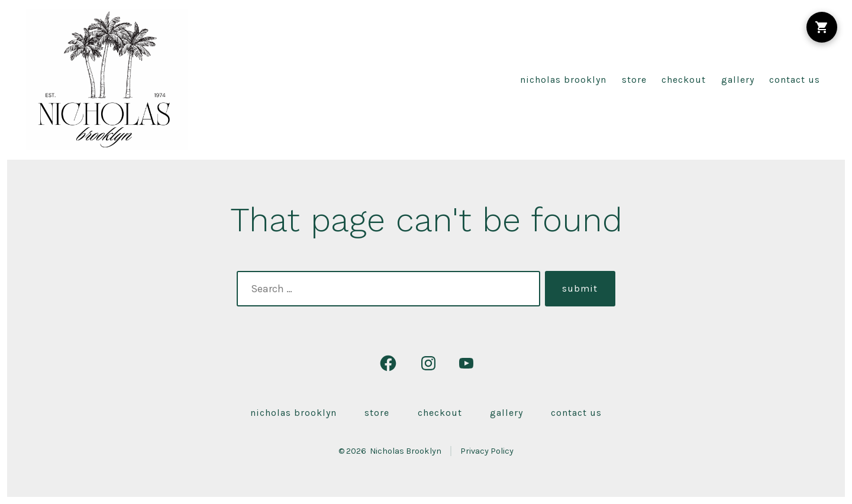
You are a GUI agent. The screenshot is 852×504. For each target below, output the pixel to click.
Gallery (738, 80)
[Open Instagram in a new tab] (428, 363)
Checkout (684, 80)
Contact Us (795, 80)
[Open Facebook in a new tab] (388, 363)
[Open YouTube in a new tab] (466, 363)
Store (634, 80)
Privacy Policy (487, 451)
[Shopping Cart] (822, 27)
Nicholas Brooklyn (563, 80)
